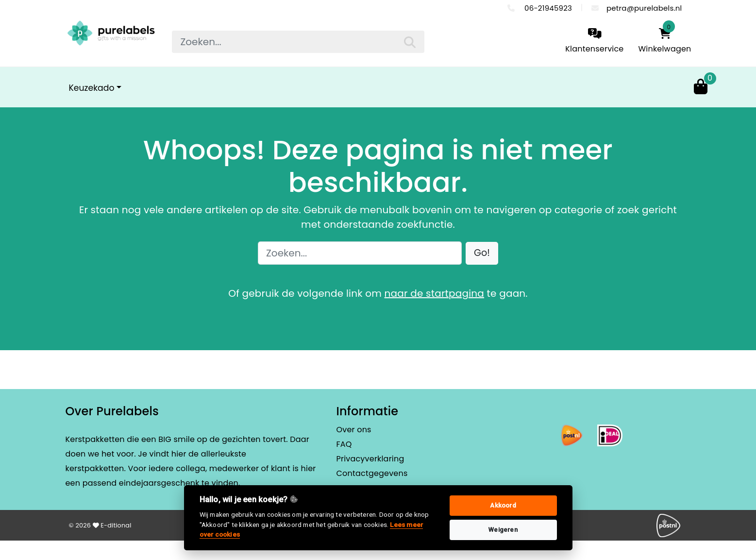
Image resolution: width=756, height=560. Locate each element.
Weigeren (503, 530)
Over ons (354, 430)
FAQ (344, 444)
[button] (482, 253)
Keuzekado (92, 88)
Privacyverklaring (370, 459)
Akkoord (503, 505)
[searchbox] (298, 42)
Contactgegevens (372, 473)
